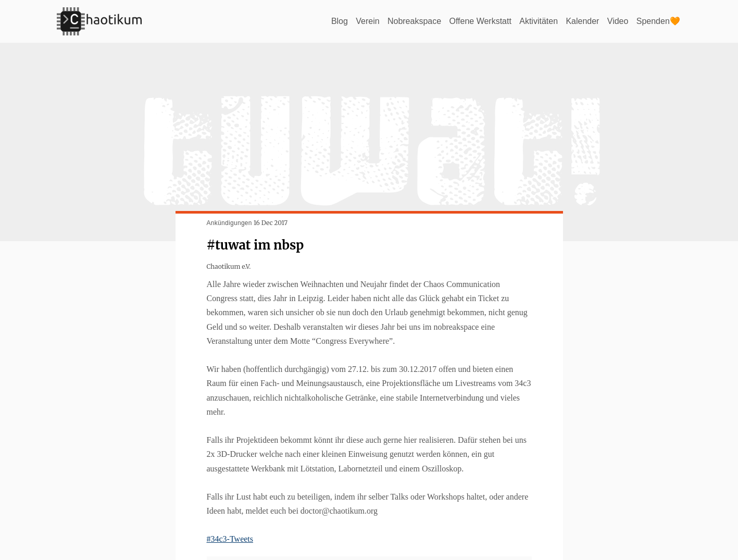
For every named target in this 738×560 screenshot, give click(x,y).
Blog (340, 21)
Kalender (582, 21)
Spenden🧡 (658, 21)
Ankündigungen (229, 223)
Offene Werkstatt (480, 21)
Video (618, 21)
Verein (367, 21)
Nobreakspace (414, 21)
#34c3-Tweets (230, 539)
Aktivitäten (539, 21)
